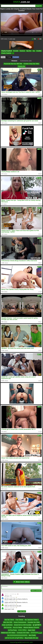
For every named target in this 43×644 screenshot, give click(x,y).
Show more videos (21, 582)
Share (3, 57)
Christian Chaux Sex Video (31, 64)
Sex (34, 51)
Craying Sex (21, 66)
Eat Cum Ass (8, 627)
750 (34, 39)
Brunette (16, 51)
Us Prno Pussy (12, 630)
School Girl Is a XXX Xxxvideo (23, 625)
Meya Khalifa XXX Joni (31, 638)
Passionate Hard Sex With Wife (13, 64)
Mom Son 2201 (8, 622)
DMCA (21, 642)
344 (40, 39)
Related (14, 61)
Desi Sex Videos (9, 620)
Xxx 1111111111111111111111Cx (17, 635)
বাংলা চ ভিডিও (22, 630)
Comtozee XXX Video (23, 633)
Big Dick (29, 51)
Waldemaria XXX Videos (8, 633)
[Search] (18, 6)
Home (12, 642)
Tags (16, 642)
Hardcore (22, 51)
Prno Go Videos (18, 627)
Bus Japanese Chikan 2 (32, 620)
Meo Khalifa (32, 635)
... (13, 53)
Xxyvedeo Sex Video (34, 622)
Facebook (16, 57)
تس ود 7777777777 (36, 633)
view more (22, 611)
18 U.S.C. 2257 (28, 642)
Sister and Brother (7, 625)
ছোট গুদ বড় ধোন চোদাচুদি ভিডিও (14, 638)
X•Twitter (9, 57)
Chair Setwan (19, 620)
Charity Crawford (7, 51)
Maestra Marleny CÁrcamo (31, 627)
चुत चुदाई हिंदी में (37, 625)
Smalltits (39, 51)
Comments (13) (26, 61)
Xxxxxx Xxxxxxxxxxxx (20, 622)
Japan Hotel (31, 630)
